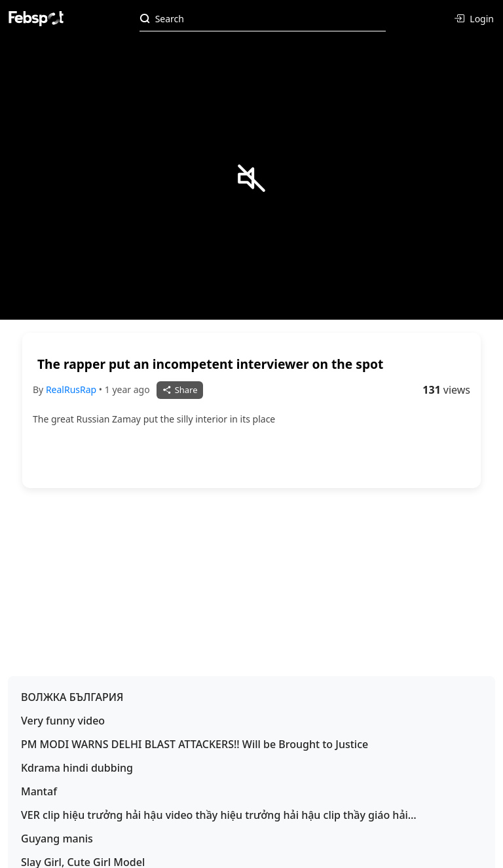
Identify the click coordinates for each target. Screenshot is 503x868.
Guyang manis (57, 839)
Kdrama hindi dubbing (77, 768)
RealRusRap (72, 389)
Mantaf (39, 791)
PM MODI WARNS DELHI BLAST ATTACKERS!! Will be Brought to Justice (195, 744)
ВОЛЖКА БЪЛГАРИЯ (72, 697)
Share (180, 390)
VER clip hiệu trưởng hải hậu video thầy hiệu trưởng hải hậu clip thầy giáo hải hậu (214, 815)
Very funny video (63, 721)
